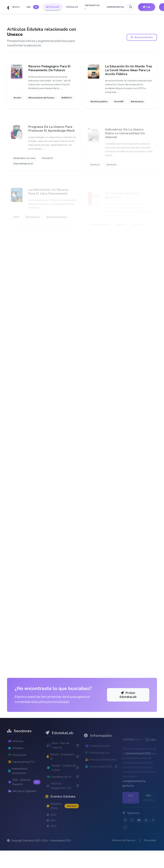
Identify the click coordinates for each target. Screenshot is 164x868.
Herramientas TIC (22, 788)
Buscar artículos (142, 37)
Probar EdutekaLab (128, 717)
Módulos (16, 773)
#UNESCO (67, 99)
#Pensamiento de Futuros (41, 99)
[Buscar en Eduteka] (131, 7)
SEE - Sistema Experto (24, 809)
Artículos (16, 766)
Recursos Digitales (23, 818)
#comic (17, 99)
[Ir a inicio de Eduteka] (6, 7)
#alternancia (137, 102)
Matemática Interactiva (18, 797)
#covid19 (119, 102)
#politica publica (99, 102)
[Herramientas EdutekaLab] (147, 7)
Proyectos (18, 780)
